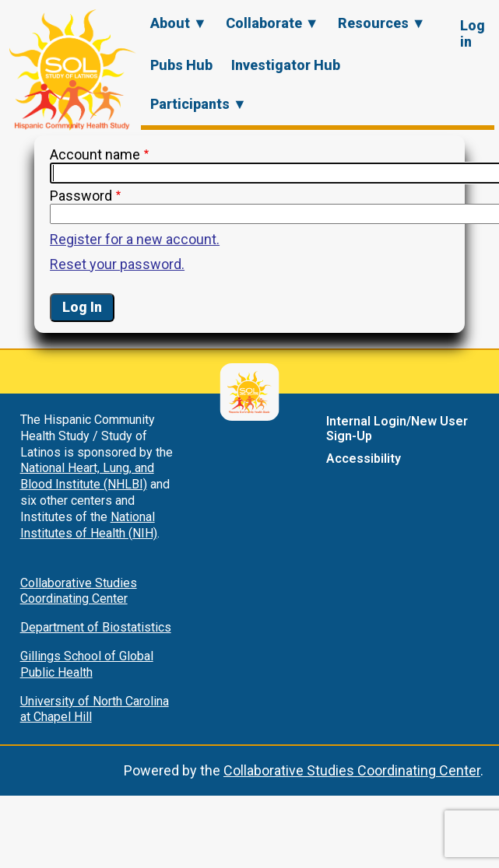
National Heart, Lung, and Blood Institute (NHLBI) (87, 476)
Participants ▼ (199, 104)
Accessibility (364, 458)
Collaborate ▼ (272, 23)
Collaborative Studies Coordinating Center (79, 591)
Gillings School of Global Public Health (87, 664)
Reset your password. (117, 264)
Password (81, 196)
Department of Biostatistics (96, 627)
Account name (95, 154)
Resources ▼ (382, 23)
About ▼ (179, 23)
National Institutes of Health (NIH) (89, 525)
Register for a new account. (135, 239)
